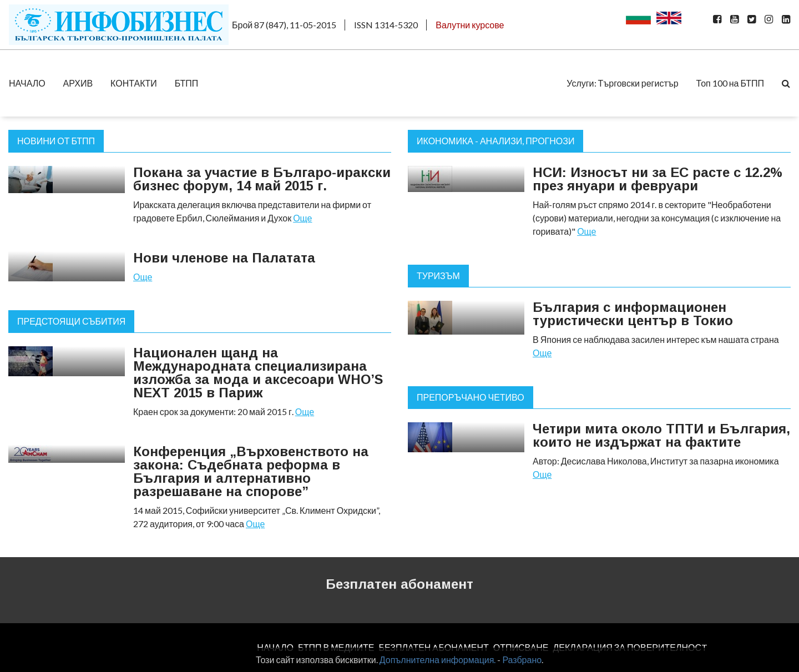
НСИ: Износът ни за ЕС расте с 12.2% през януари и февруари (658, 179)
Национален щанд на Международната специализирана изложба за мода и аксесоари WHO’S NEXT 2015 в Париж (258, 373)
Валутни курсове (470, 25)
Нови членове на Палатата (224, 258)
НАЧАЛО (27, 83)
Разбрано (522, 660)
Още (302, 218)
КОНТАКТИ (134, 83)
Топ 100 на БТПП (730, 83)
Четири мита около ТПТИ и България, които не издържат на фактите (661, 435)
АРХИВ (78, 83)
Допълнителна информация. (438, 660)
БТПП (187, 83)
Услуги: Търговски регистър (622, 83)
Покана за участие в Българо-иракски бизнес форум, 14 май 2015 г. (262, 179)
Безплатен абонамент (399, 584)
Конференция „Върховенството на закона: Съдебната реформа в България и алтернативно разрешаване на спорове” (251, 471)
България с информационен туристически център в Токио (633, 314)
